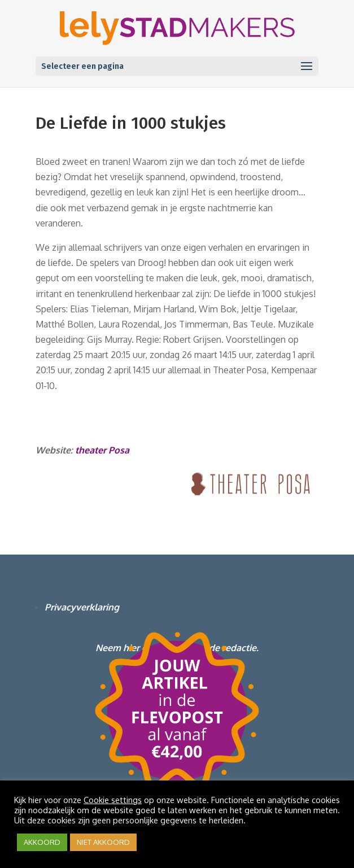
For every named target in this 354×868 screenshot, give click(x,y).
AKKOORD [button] (42, 842)
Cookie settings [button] (113, 800)
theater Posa (101, 450)
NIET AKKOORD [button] (103, 842)
